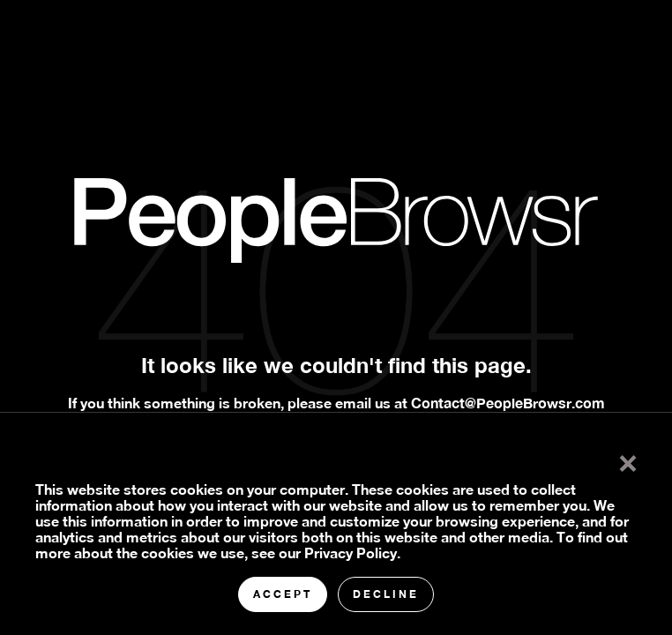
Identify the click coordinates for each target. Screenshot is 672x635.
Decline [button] (386, 594)
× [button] (628, 459)
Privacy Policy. (352, 553)
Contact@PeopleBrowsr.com (508, 403)
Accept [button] (283, 594)
